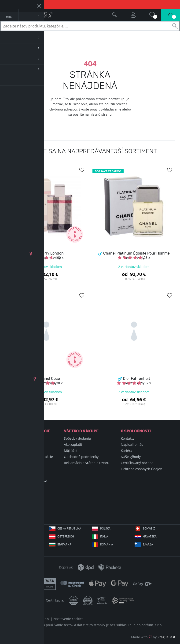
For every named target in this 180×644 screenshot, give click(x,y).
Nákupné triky (18, 451)
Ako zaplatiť (73, 444)
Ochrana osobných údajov (141, 469)
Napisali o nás (132, 444)
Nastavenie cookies (68, 619)
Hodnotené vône (20, 469)
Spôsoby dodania (77, 438)
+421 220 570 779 (28, 506)
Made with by (153, 637)
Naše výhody (131, 457)
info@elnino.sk (27, 513)
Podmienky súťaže (21, 475)
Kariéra (127, 451)
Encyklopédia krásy (22, 444)
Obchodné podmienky (81, 457)
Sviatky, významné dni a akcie (30, 457)
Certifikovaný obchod (137, 463)
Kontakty (128, 438)
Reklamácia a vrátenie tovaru (87, 463)
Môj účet (71, 451)
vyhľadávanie (111, 109)
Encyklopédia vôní (21, 438)
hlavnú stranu (101, 114)
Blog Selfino (16, 463)
